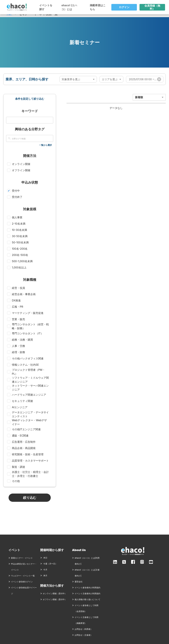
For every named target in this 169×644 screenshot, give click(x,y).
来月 (44, 576)
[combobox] (78, 79)
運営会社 (79, 582)
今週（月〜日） (49, 564)
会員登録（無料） (152, 7)
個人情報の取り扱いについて (87, 599)
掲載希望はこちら (98, 7)
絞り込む (30, 498)
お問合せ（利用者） (84, 629)
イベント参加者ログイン (22, 582)
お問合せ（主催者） (84, 635)
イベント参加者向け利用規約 (87, 588)
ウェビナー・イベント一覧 (23, 576)
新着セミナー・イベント (22, 558)
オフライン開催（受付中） (55, 599)
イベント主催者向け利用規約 (87, 593)
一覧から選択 (45, 145)
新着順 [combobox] (139, 97)
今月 (44, 570)
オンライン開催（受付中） (55, 593)
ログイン (124, 7)
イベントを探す (46, 7)
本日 (44, 558)
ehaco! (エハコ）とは (69, 7)
